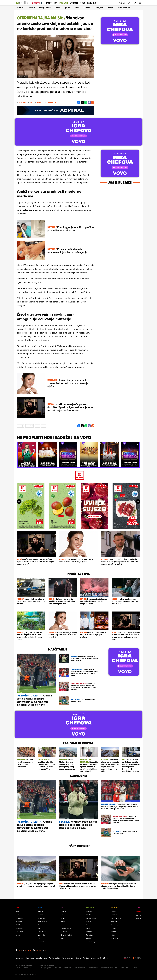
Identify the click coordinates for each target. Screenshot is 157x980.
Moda (77, 8)
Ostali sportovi (42, 932)
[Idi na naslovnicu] (23, 5)
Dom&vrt (32, 8)
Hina (39, 103)
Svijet (18, 915)
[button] (20, 445)
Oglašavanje (30, 958)
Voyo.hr (32, 968)
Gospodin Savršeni (66, 935)
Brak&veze (21, 8)
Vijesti (18, 911)
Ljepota (58, 8)
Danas (19, 908)
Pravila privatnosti (68, 958)
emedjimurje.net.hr (47, 968)
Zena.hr (25, 968)
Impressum (20, 958)
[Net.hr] (137, 958)
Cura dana (114, 915)
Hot (55, 3)
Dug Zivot (29, 426)
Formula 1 (92, 3)
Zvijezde (63, 911)
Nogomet (41, 911)
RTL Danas (19, 921)
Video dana (114, 938)
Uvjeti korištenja (41, 958)
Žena (83, 3)
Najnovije (138, 915)
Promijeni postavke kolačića (92, 958)
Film (62, 915)
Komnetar (114, 921)
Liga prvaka (41, 935)
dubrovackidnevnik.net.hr (109, 968)
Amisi (37, 426)
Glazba (63, 918)
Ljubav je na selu (66, 928)
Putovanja (87, 8)
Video (138, 912)
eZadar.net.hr (124, 968)
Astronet (114, 911)
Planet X (113, 928)
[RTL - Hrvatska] (128, 958)
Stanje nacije (20, 928)
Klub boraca (41, 918)
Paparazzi (64, 921)
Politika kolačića (54, 958)
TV (62, 925)
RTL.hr (18, 968)
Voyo (62, 938)
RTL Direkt (19, 925)
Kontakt (78, 958)
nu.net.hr (134, 968)
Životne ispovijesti (124, 8)
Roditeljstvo (99, 8)
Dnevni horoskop (116, 918)
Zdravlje (110, 8)
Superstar (64, 932)
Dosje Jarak (19, 932)
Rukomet (41, 915)
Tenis (40, 928)
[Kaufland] (78, 476)
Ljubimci (67, 8)
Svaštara (113, 932)
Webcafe (74, 3)
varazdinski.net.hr (81, 968)
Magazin (64, 3)
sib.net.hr (58, 968)
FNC (39, 938)
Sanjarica (138, 919)
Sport (49, 3)
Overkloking (115, 925)
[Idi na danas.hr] (38, 3)
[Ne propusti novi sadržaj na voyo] (54, 439)
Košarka (40, 925)
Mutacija (21, 426)
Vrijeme (18, 935)
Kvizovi (113, 935)
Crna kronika (20, 918)
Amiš (44, 426)
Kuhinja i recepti (45, 8)
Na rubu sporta (42, 921)
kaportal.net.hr (68, 968)
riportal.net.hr (94, 968)
